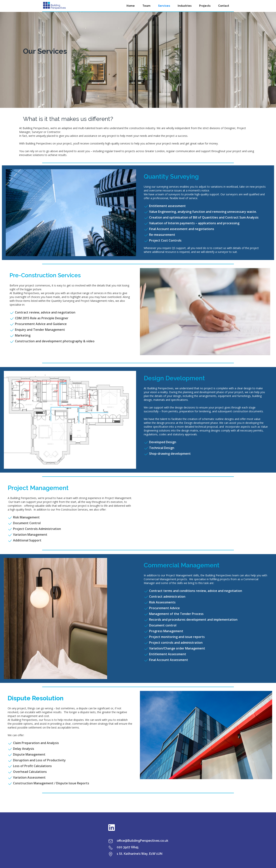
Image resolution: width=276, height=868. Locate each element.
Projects (205, 6)
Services (164, 6)
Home (131, 6)
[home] (54, 6)
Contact (224, 6)
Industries (185, 6)
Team (146, 6)
